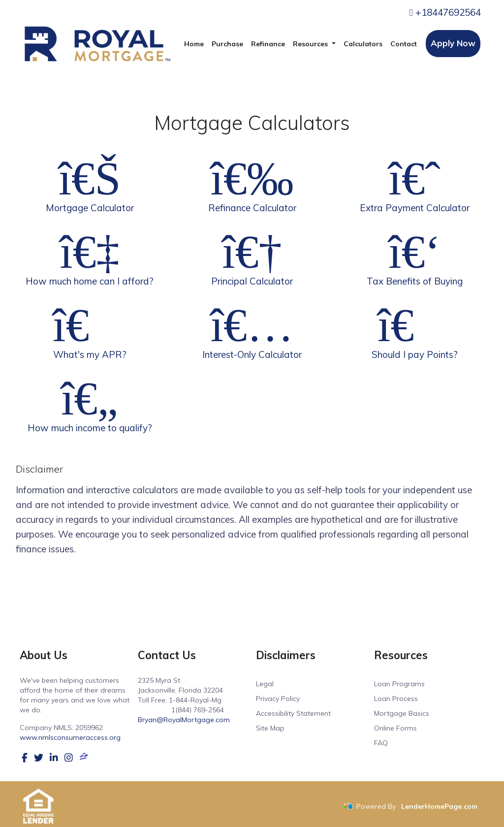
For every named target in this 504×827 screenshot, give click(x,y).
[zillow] (84, 758)
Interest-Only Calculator (252, 330)
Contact (404, 44)
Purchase (227, 44)
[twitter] (39, 758)
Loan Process (396, 699)
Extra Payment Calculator (414, 184)
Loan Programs (399, 684)
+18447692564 (445, 12)
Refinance (268, 44)
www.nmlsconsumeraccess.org (70, 737)
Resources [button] (311, 44)
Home (194, 44)
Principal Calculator (252, 257)
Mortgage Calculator (90, 184)
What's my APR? (90, 330)
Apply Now (453, 43)
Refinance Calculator (252, 184)
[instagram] (69, 758)
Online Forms (395, 728)
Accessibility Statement (293, 713)
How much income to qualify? (90, 404)
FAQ (381, 743)
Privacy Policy (278, 699)
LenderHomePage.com (439, 806)
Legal (265, 684)
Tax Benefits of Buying (414, 257)
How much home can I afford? (90, 257)
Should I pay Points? (414, 330)
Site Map (270, 728)
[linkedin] (54, 758)
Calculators (363, 44)
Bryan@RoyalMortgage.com (184, 720)
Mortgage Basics (402, 713)
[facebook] (25, 758)
